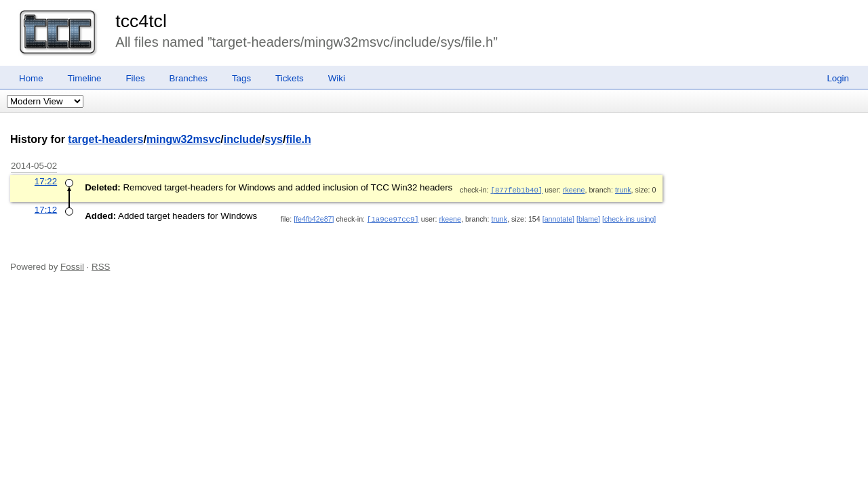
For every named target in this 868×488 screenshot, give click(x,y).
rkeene (574, 190)
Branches (189, 78)
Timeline (85, 78)
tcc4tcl (141, 21)
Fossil (72, 265)
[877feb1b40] (517, 190)
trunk (623, 190)
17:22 (46, 181)
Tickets (290, 78)
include (243, 139)
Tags (241, 78)
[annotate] (558, 218)
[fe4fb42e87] (314, 218)
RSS (101, 265)
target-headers (105, 139)
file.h (298, 139)
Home (31, 78)
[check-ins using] (629, 218)
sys (274, 139)
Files (135, 78)
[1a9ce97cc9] (393, 218)
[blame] (588, 218)
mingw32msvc (183, 139)
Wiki (337, 78)
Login (838, 78)
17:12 (46, 209)
